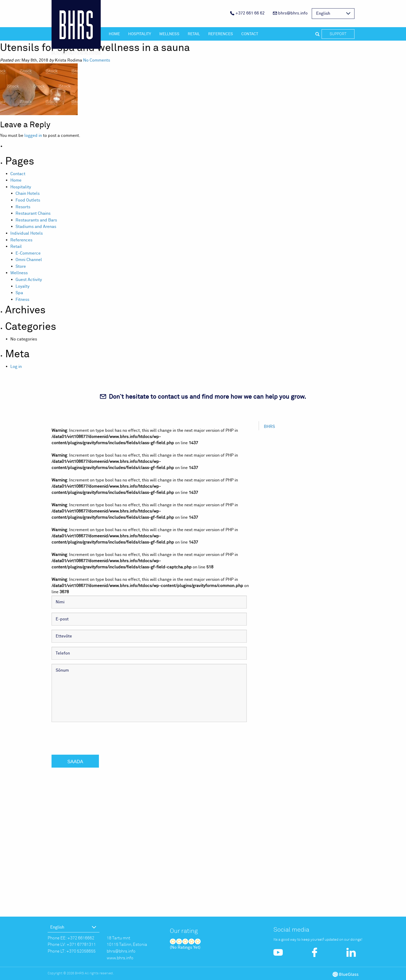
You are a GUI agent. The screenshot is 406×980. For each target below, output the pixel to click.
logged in (33, 136)
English (323, 13)
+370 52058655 (81, 951)
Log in (16, 367)
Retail (194, 34)
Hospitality (140, 34)
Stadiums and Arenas (36, 227)
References (221, 34)
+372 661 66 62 (247, 13)
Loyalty (23, 286)
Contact (250, 34)
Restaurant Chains (33, 213)
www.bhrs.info (120, 958)
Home (114, 34)
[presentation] (91, 736)
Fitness (22, 300)
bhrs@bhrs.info (290, 13)
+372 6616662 (81, 938)
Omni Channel (29, 260)
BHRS (269, 427)
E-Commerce (28, 253)
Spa (19, 293)
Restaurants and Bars (36, 220)
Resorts (23, 207)
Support (338, 34)
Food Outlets (28, 200)
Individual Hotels (27, 233)
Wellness (169, 34)
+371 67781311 (81, 945)
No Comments (97, 60)
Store (21, 266)
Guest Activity (29, 280)
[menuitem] (247, 14)
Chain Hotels (28, 194)
